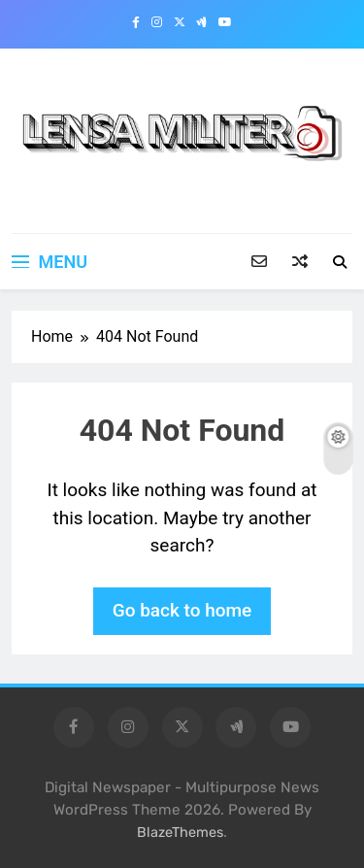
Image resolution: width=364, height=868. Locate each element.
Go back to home (182, 610)
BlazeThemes (180, 833)
